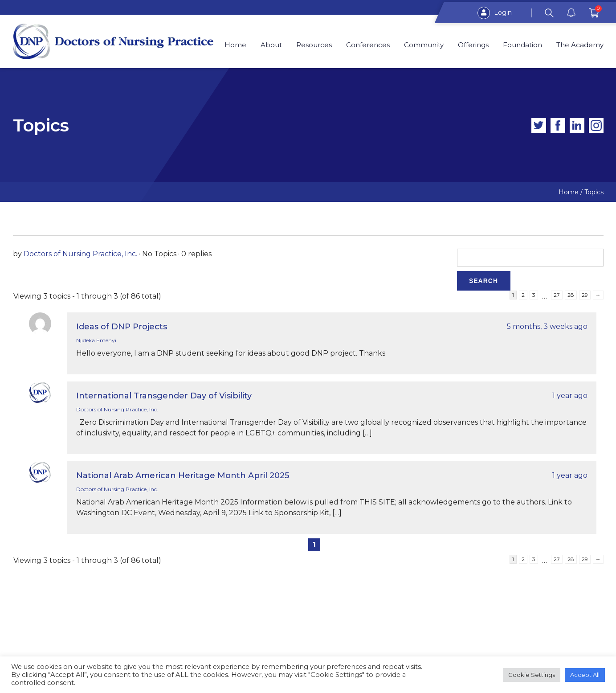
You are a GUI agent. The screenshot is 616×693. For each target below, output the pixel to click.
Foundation (522, 45)
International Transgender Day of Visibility (164, 396)
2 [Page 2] (523, 295)
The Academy (580, 45)
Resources (314, 45)
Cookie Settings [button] (532, 675)
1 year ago (570, 396)
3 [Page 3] (534, 295)
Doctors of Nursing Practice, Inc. (80, 254)
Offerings (473, 45)
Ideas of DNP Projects (122, 327)
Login (495, 13)
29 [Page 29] (585, 295)
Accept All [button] (585, 675)
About (272, 45)
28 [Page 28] (571, 295)
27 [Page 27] (557, 295)
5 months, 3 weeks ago (547, 326)
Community (424, 45)
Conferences (368, 45)
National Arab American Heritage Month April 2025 (183, 476)
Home (236, 45)
